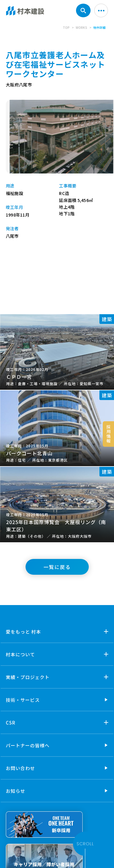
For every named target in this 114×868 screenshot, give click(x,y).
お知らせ (16, 791)
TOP (66, 27)
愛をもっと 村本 (23, 632)
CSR (11, 723)
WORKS (81, 27)
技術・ (23, 700)
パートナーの (28, 745)
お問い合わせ (20, 768)
